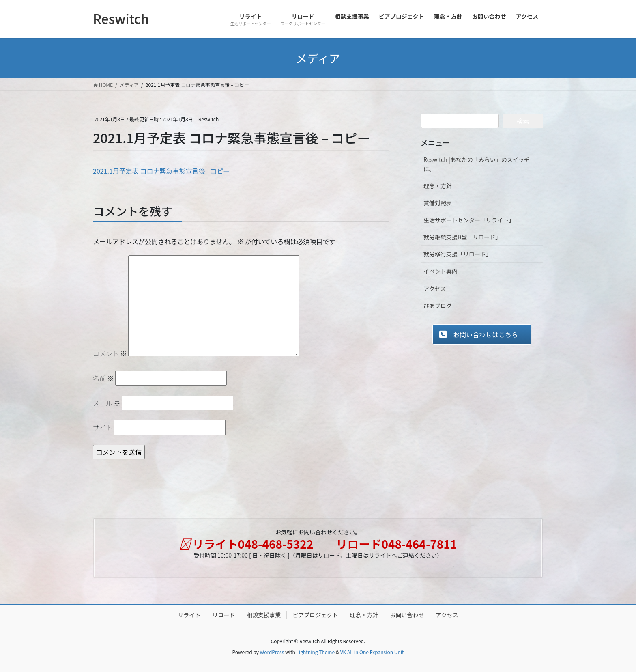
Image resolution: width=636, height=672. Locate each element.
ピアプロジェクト (315, 615)
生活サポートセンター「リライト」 (469, 220)
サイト (103, 427)
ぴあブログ (438, 306)
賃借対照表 (438, 203)
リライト (189, 615)
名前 (103, 378)
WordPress (272, 652)
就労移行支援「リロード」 (458, 254)
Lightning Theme (315, 652)
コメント (110, 353)
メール (107, 403)
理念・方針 (438, 186)
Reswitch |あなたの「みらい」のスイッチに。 (477, 164)
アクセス (435, 289)
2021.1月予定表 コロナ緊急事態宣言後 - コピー (161, 171)
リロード (223, 615)
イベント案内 (440, 271)
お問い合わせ (407, 615)
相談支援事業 (264, 615)
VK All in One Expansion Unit (372, 652)
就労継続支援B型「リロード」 (462, 237)
